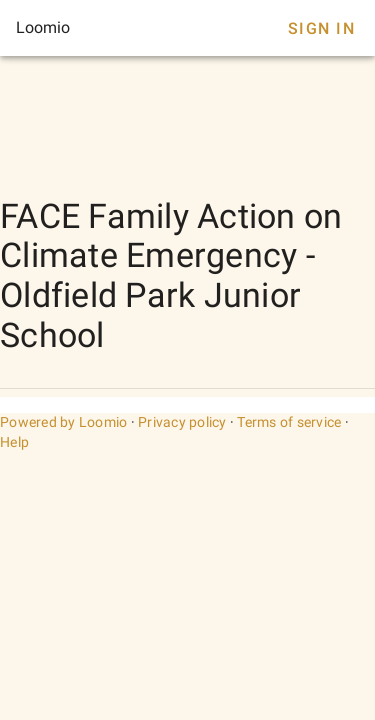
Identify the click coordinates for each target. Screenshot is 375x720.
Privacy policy (182, 422)
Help (14, 442)
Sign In (321, 28)
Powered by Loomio (63, 422)
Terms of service (289, 422)
